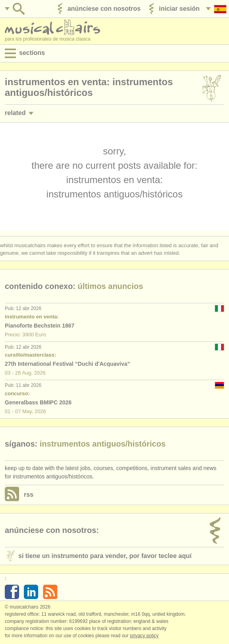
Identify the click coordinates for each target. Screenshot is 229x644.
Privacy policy (144, 636)
